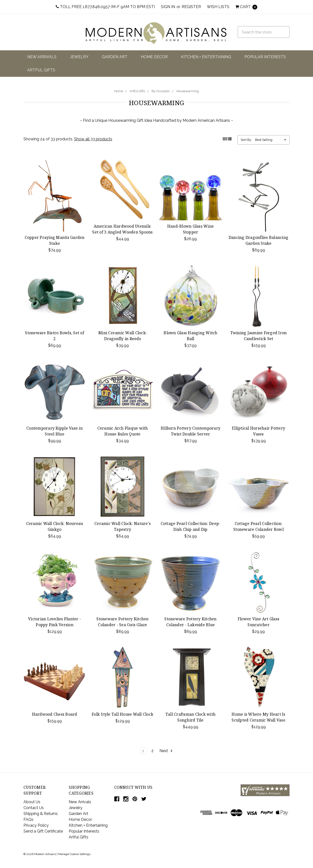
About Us (32, 802)
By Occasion (161, 91)
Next (166, 751)
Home (119, 91)
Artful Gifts (41, 70)
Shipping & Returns (41, 814)
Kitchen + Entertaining (206, 57)
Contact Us (34, 808)
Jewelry (79, 57)
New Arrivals (42, 57)
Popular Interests (265, 57)
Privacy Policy (36, 825)
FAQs (28, 819)
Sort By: (246, 140)
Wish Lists (218, 7)
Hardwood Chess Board (55, 714)
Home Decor (154, 57)
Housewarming (188, 91)
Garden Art (115, 57)
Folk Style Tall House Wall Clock (123, 714)
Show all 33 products (93, 139)
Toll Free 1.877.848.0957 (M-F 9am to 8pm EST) (105, 7)
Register (191, 7)
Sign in (168, 7)
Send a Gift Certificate (43, 831)
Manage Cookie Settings (74, 854)
